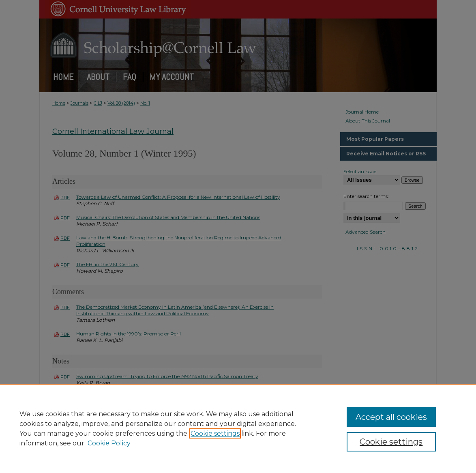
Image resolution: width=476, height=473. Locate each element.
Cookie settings (215, 433)
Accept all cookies (391, 417)
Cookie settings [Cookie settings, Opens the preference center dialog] (391, 442)
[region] (238, 428)
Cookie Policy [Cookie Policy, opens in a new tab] (109, 443)
